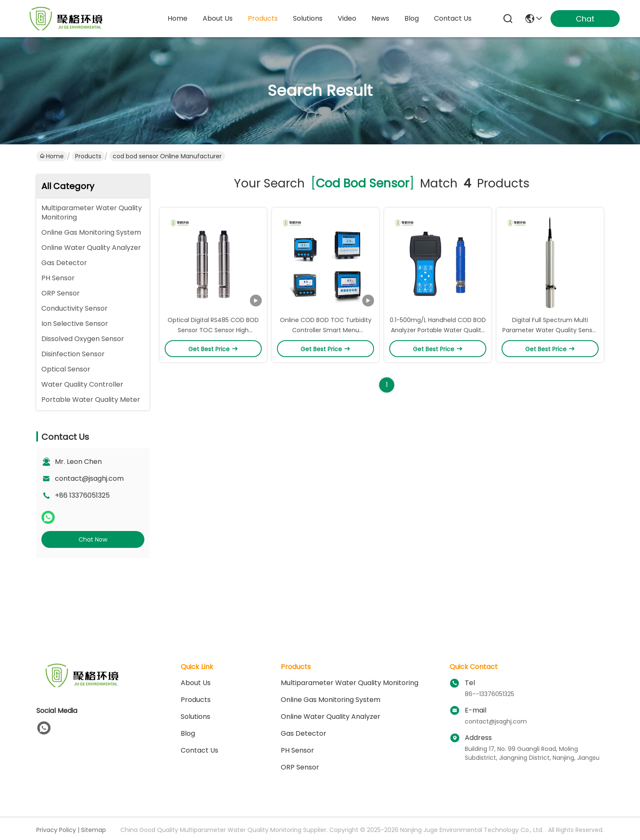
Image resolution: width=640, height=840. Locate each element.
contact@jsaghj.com (89, 478)
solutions (308, 18)
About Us (196, 683)
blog (412, 18)
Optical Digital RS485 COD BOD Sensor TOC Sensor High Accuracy (213, 330)
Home (178, 18)
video (347, 18)
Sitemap (94, 830)
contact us (453, 18)
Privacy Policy (56, 830)
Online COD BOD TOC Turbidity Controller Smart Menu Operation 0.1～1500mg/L (326, 330)
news (380, 18)
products (263, 18)
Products (88, 156)
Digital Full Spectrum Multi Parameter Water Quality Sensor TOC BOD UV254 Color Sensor (550, 330)
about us (218, 18)
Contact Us (199, 750)
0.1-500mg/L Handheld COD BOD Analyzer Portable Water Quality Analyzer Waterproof (438, 330)
